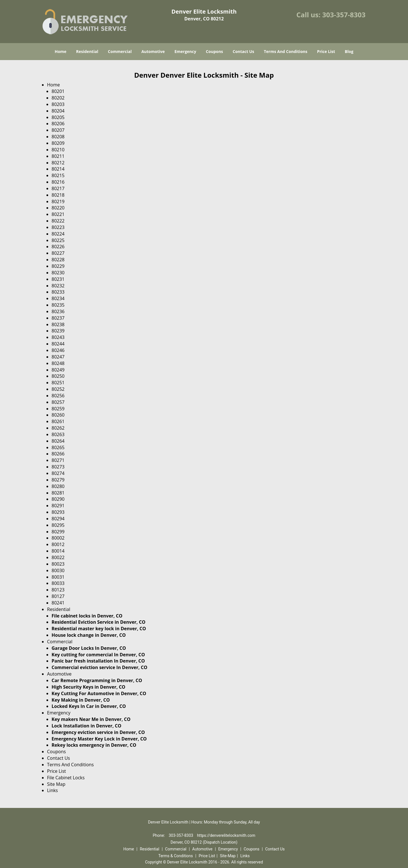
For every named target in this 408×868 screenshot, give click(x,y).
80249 (58, 370)
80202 (58, 98)
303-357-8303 (344, 15)
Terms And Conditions (286, 51)
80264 (58, 441)
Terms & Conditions (176, 856)
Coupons (214, 51)
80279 (58, 480)
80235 (58, 305)
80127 (58, 596)
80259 (58, 409)
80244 (58, 344)
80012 (58, 544)
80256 (58, 396)
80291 (58, 506)
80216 (58, 182)
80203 (58, 104)
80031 (58, 577)
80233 (58, 292)
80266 (58, 454)
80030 (58, 570)
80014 (58, 551)
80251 (58, 383)
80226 (58, 247)
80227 (58, 253)
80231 (58, 279)
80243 (58, 337)
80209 (58, 143)
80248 (58, 363)
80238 (58, 324)
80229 (58, 266)
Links (52, 790)
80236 (58, 311)
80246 (58, 350)
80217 (58, 188)
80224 (58, 234)
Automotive (153, 51)
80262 (58, 428)
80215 (58, 175)
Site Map (56, 784)
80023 (58, 564)
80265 (58, 447)
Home (60, 51)
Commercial (120, 51)
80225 (58, 240)
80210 (58, 150)
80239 (58, 331)
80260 (58, 415)
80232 (58, 286)
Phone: (159, 835)
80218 (58, 195)
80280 (58, 486)
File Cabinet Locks (66, 778)
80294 (58, 519)
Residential (87, 51)
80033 (58, 583)
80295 (58, 525)
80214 (58, 169)
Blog (349, 51)
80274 (58, 473)
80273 (58, 467)
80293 (58, 512)
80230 (58, 273)
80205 (58, 117)
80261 (58, 421)
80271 (58, 460)
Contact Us (243, 51)
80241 (58, 603)
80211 (58, 156)
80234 (58, 298)
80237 (58, 318)
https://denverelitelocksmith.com (226, 835)
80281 (58, 493)
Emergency (185, 51)
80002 (58, 538)
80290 (58, 499)
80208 (58, 137)
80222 (58, 221)
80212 (58, 163)
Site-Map (228, 856)
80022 (58, 557)
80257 (58, 402)
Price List (326, 51)
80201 (58, 91)
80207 (58, 130)
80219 (58, 201)
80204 (58, 111)
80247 (58, 357)
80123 (58, 590)
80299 (58, 532)
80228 (58, 260)
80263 (58, 434)
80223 (58, 227)
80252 (58, 389)
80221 (58, 214)
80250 (58, 376)
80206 (58, 124)
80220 (58, 208)
